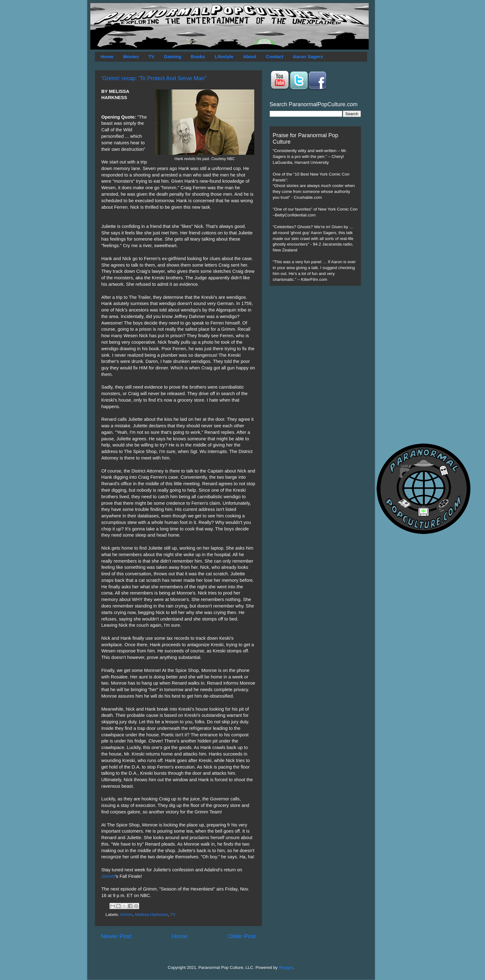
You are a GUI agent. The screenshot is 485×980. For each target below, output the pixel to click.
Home (107, 57)
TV (151, 57)
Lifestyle (224, 57)
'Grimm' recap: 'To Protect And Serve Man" (154, 78)
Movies (131, 57)
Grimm (108, 876)
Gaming (173, 57)
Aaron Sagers (308, 57)
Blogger (286, 967)
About (250, 57)
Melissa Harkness (151, 915)
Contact (275, 57)
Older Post (242, 936)
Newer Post (116, 936)
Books (198, 57)
